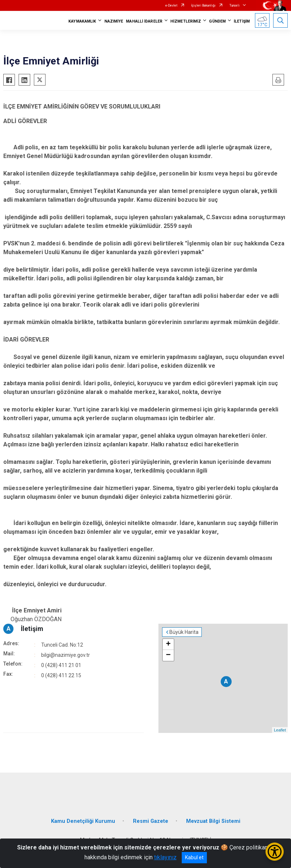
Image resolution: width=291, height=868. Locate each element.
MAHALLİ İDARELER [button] (144, 21)
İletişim (32, 629)
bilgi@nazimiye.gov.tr (66, 655)
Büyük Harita (184, 632)
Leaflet (280, 730)
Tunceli (235, 5)
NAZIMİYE (114, 21)
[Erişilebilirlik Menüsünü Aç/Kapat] (275, 852)
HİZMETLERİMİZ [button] (186, 21)
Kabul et (194, 857)
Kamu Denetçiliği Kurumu (83, 821)
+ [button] (168, 644)
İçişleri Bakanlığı (203, 5)
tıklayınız (165, 857)
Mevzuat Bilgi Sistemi (213, 821)
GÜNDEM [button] (217, 21)
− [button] (168, 655)
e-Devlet (171, 5)
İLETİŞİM (242, 21)
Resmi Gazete (151, 821)
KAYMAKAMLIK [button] (82, 21)
